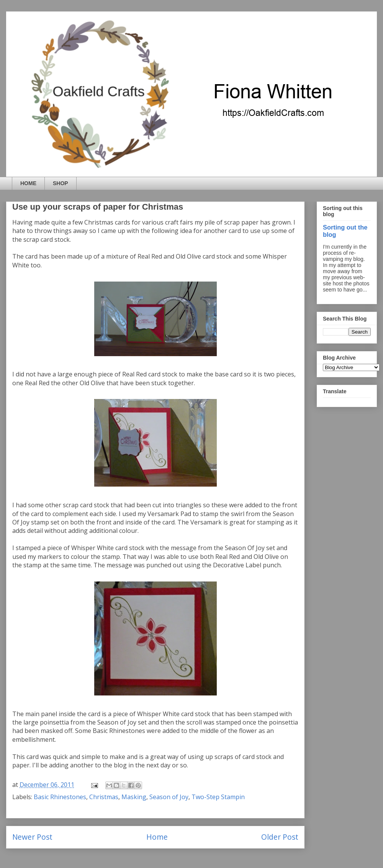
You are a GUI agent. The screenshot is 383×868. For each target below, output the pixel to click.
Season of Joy (169, 797)
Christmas (104, 797)
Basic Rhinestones (60, 797)
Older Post (280, 837)
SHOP (61, 183)
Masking (134, 797)
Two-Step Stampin (218, 797)
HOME (28, 183)
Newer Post (32, 837)
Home (157, 837)
